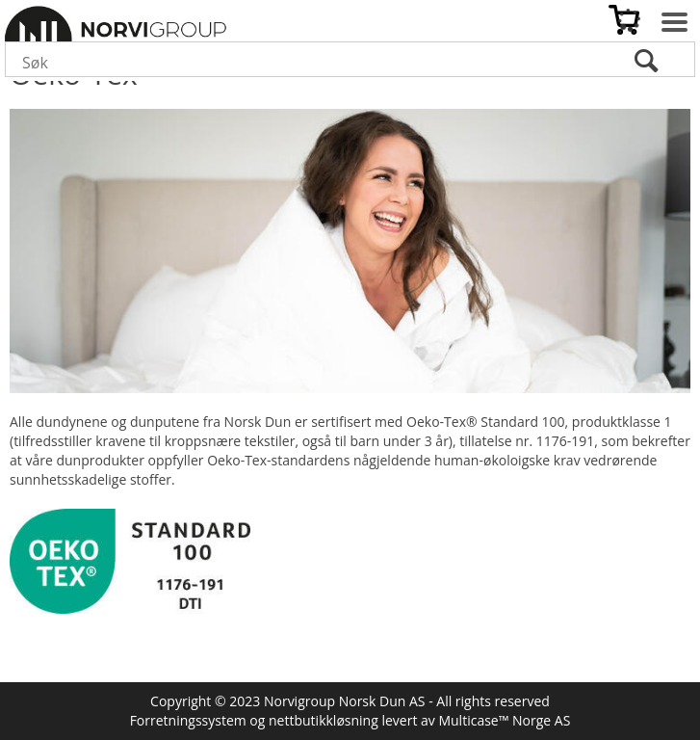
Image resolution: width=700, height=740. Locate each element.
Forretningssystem (188, 720)
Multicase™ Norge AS (504, 720)
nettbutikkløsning (324, 720)
